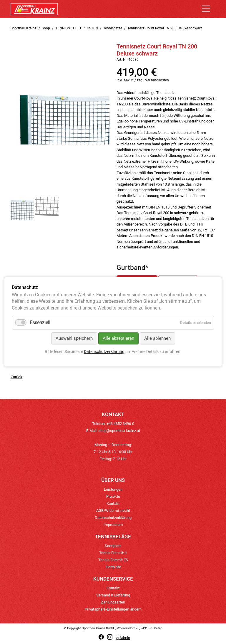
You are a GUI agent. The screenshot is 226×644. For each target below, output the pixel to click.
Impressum (113, 525)
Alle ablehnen (157, 339)
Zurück (16, 377)
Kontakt (113, 503)
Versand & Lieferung (113, 595)
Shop (46, 28)
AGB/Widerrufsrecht (113, 511)
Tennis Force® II (113, 553)
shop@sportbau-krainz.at (119, 431)
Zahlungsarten (113, 602)
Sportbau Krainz (24, 28)
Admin (123, 638)
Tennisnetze (113, 28)
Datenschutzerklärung (113, 518)
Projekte (113, 496)
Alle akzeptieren (118, 339)
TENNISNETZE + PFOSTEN (77, 28)
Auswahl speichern (74, 339)
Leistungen (113, 489)
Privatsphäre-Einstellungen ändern (113, 609)
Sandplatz (113, 546)
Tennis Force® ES (113, 560)
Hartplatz (113, 567)
